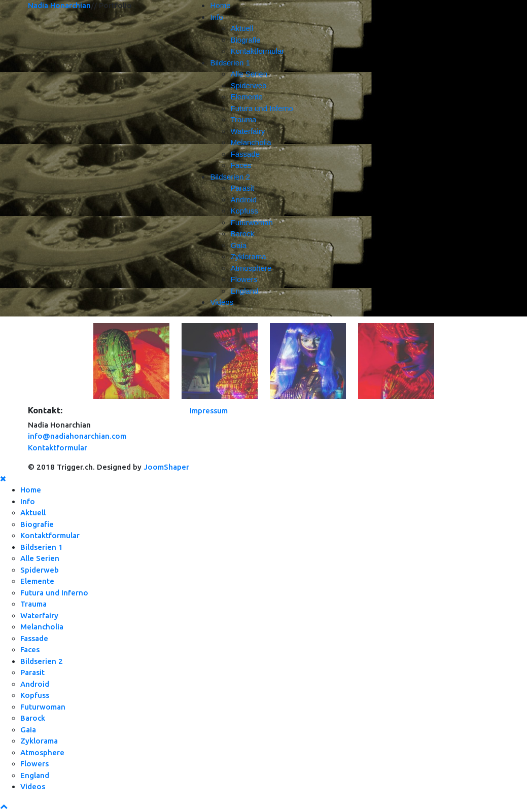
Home (220, 5)
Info (216, 17)
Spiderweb (248, 85)
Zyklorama (248, 256)
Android (243, 200)
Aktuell (242, 28)
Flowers (244, 279)
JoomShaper (166, 467)
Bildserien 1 (230, 63)
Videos (222, 302)
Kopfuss (244, 211)
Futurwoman (251, 222)
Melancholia (251, 142)
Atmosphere (251, 268)
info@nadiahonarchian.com (77, 436)
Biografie (245, 40)
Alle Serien (249, 74)
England (244, 291)
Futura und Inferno (261, 108)
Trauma (243, 119)
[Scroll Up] (4, 806)
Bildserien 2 (230, 177)
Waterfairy (248, 131)
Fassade (245, 154)
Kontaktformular (257, 51)
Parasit (242, 188)
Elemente (246, 97)
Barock (242, 234)
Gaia (238, 245)
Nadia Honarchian (59, 5)
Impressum (209, 411)
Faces (241, 165)
